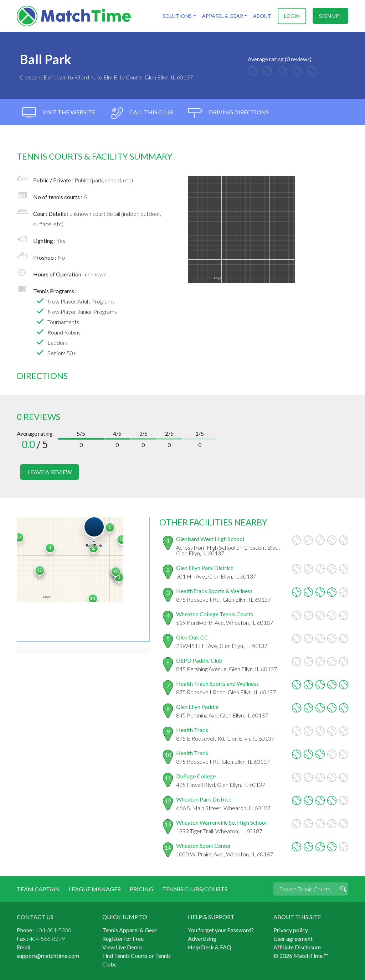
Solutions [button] (177, 16)
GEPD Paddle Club (199, 660)
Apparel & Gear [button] (222, 16)
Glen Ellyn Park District (205, 567)
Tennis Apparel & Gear (130, 930)
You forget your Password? (221, 930)
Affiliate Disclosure (297, 947)
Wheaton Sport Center (204, 845)
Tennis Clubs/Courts (195, 889)
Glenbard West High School (210, 538)
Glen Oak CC (192, 637)
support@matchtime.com (48, 955)
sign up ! (330, 16)
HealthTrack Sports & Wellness (214, 590)
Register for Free (123, 938)
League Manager (95, 889)
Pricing (142, 889)
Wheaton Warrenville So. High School (221, 822)
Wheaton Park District (204, 799)
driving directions (228, 113)
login (292, 16)
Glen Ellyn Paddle (197, 706)
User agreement (293, 938)
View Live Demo (122, 947)
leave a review (50, 472)
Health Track (192, 729)
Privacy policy (291, 930)
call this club (142, 113)
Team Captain (38, 889)
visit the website (59, 113)
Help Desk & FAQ (210, 947)
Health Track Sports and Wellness (217, 683)
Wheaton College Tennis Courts (215, 614)
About (262, 16)
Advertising (202, 938)
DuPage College (196, 776)
